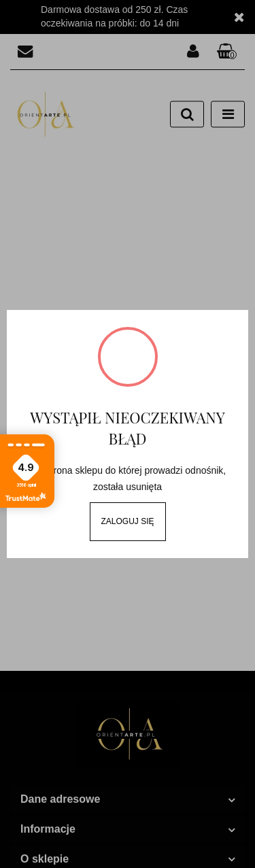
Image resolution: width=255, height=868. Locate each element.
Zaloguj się (127, 521)
